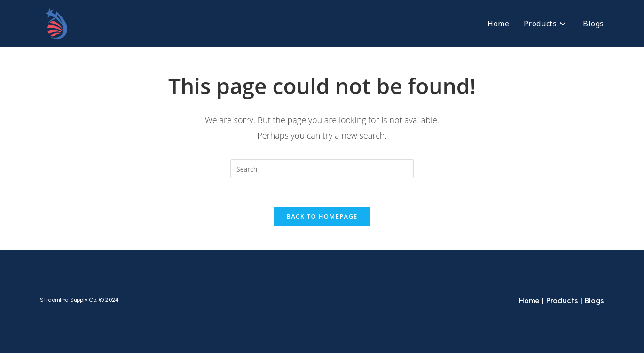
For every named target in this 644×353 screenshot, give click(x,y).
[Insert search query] (322, 169)
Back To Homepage (322, 216)
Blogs (594, 301)
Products (562, 301)
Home (529, 301)
